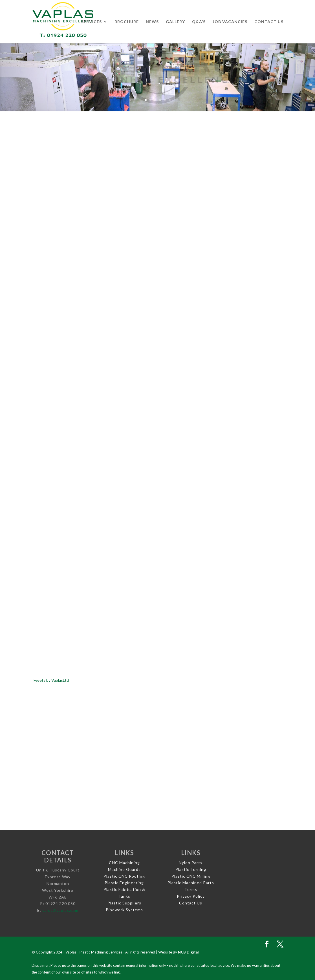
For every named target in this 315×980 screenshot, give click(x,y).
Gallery (175, 22)
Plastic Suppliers (124, 903)
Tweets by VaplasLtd (50, 680)
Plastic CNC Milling (191, 876)
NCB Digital (188, 952)
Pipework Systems (124, 910)
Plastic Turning (191, 869)
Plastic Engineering (124, 883)
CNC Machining (124, 863)
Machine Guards (124, 869)
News (152, 22)
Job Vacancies (230, 22)
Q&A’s (199, 22)
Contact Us (269, 22)
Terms (191, 889)
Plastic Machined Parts (191, 883)
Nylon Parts (191, 863)
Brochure (127, 22)
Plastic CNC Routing (124, 876)
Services (92, 22)
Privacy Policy (191, 896)
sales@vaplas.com (60, 910)
